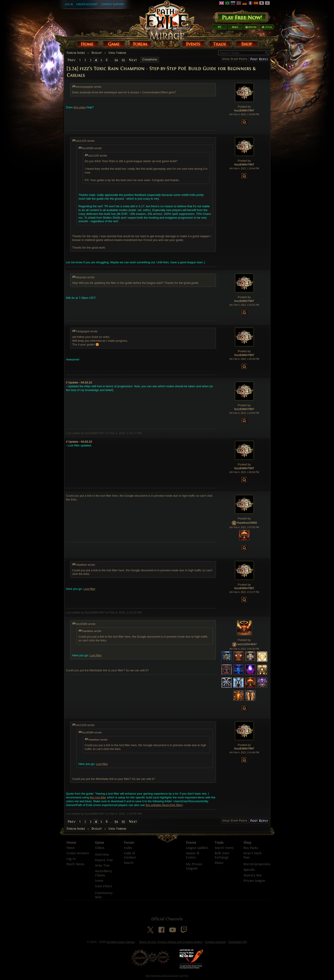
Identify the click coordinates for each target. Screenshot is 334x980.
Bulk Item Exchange (222, 855)
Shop (247, 843)
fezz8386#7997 (244, 110)
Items (99, 881)
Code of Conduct (130, 855)
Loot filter (89, 589)
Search (129, 863)
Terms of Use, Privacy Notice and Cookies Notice (170, 942)
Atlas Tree (102, 866)
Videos (100, 848)
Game (99, 843)
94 (116, 60)
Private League (254, 881)
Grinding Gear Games (121, 942)
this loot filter (98, 797)
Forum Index (76, 53)
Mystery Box (253, 875)
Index (128, 848)
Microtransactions (257, 864)
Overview (102, 855)
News (70, 848)
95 (123, 60)
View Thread (117, 53)
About (219, 863)
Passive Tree (104, 860)
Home (71, 843)
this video (80, 107)
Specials (249, 870)
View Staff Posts (235, 59)
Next (133, 60)
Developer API (238, 942)
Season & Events (193, 855)
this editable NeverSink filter (164, 805)
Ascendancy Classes (104, 873)
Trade (219, 843)
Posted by (244, 107)
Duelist (97, 53)
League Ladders (197, 848)
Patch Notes (75, 864)
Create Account (87, 4)
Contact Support (113, 4)
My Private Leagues (194, 866)
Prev (71, 60)
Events (191, 843)
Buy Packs (251, 848)
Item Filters (104, 886)
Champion (150, 60)
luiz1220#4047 (247, 644)
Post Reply (259, 59)
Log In (69, 4)
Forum (129, 843)
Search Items (224, 848)
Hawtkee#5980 (247, 523)
